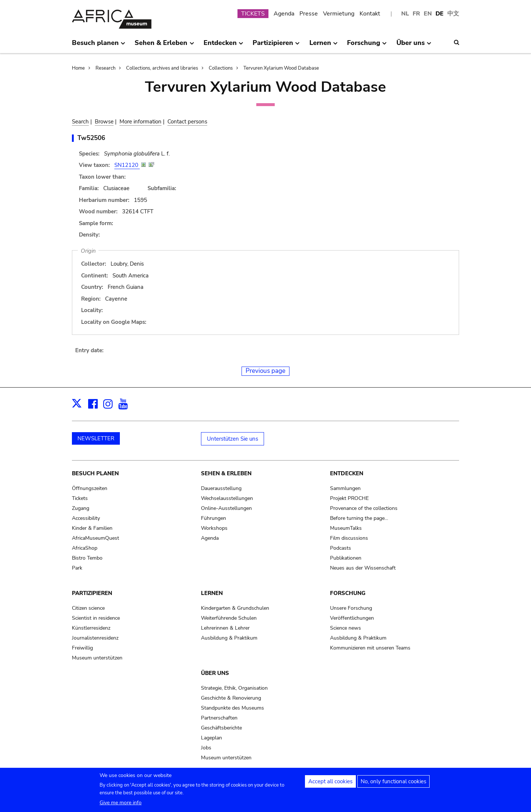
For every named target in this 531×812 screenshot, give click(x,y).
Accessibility (86, 518)
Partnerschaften (219, 718)
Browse (104, 122)
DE (440, 14)
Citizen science (88, 608)
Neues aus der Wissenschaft (363, 568)
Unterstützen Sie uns (232, 439)
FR (416, 14)
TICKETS (253, 14)
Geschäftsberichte (221, 728)
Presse (309, 14)
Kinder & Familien (92, 528)
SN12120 (127, 165)
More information (140, 122)
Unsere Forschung (351, 608)
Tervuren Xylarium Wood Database (281, 68)
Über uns (215, 673)
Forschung (348, 593)
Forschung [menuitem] (367, 46)
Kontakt (370, 14)
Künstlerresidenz (91, 628)
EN (428, 14)
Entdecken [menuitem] (223, 46)
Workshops (214, 528)
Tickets (80, 498)
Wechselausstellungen (227, 498)
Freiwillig (82, 648)
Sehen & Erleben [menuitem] (164, 46)
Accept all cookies (330, 784)
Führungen (214, 518)
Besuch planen (95, 473)
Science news (346, 628)
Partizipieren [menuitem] (276, 46)
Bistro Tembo (87, 558)
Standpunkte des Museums (232, 708)
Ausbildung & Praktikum (229, 638)
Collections (221, 68)
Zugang (81, 508)
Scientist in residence (96, 618)
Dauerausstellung (221, 488)
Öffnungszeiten (90, 488)
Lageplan (211, 738)
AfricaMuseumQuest (96, 538)
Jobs (206, 748)
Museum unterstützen (97, 658)
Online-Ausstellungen (226, 508)
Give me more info (121, 806)
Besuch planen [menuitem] (99, 46)
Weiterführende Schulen (229, 618)
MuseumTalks (346, 528)
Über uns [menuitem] (414, 46)
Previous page (265, 371)
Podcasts (341, 548)
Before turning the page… (359, 518)
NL (405, 14)
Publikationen (346, 558)
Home (78, 68)
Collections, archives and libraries (162, 68)
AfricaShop (85, 548)
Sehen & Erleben (226, 473)
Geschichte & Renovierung (231, 698)
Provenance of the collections (364, 508)
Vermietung (339, 14)
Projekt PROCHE (349, 498)
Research (105, 68)
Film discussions (349, 538)
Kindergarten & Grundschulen (235, 608)
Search (80, 122)
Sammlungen (345, 488)
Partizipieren (92, 593)
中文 (453, 14)
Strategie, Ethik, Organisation (234, 688)
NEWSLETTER (96, 438)
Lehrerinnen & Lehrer (225, 628)
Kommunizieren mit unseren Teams (370, 648)
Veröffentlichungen (352, 618)
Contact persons (187, 122)
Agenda (284, 14)
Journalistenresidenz (95, 638)
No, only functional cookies (393, 784)
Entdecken (347, 473)
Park (77, 568)
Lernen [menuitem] (324, 46)
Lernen (212, 593)
